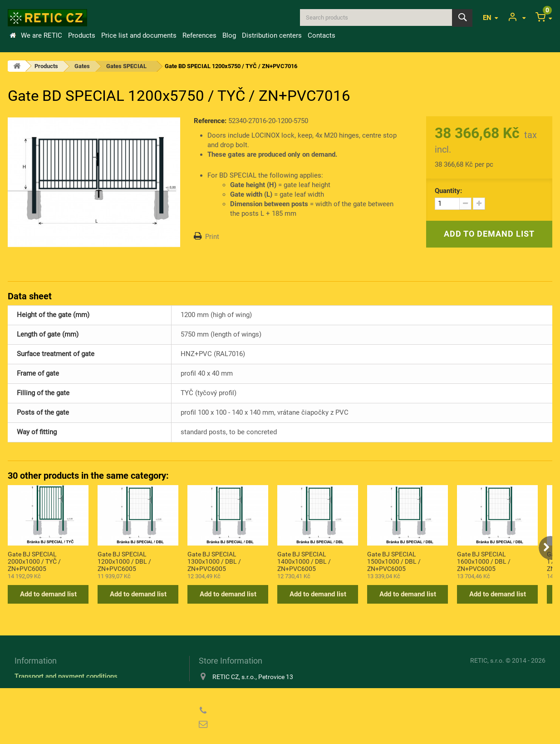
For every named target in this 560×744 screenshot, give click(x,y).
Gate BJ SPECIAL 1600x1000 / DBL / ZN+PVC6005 (484, 561)
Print (212, 237)
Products (82, 35)
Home (13, 35)
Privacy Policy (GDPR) (49, 703)
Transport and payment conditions (66, 676)
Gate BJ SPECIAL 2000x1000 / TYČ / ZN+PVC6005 (34, 561)
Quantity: (448, 191)
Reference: (210, 121)
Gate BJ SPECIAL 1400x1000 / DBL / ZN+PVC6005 (304, 561)
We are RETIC (42, 35)
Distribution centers (272, 35)
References (199, 35)
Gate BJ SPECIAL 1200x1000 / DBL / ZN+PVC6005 (124, 561)
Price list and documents (139, 35)
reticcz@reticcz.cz (257, 724)
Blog (229, 35)
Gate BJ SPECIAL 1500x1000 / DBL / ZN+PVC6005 (394, 561)
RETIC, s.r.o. (487, 660)
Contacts (322, 35)
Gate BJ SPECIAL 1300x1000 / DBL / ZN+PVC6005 (214, 561)
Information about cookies (54, 689)
